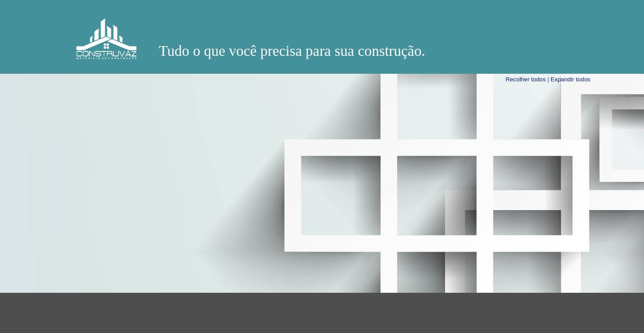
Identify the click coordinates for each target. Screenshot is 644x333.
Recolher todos (526, 79)
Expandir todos (570, 79)
